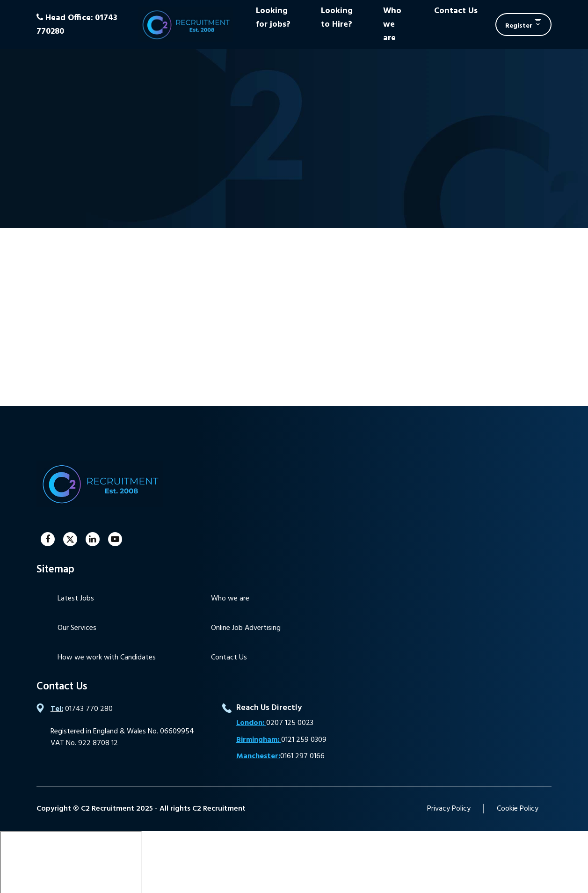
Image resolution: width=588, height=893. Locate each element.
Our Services (77, 628)
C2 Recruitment (185, 25)
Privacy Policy (449, 809)
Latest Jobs (76, 599)
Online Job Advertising (246, 628)
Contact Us (456, 11)
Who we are (392, 25)
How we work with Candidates (107, 658)
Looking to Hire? (337, 18)
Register (519, 26)
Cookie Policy (518, 809)
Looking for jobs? (273, 18)
